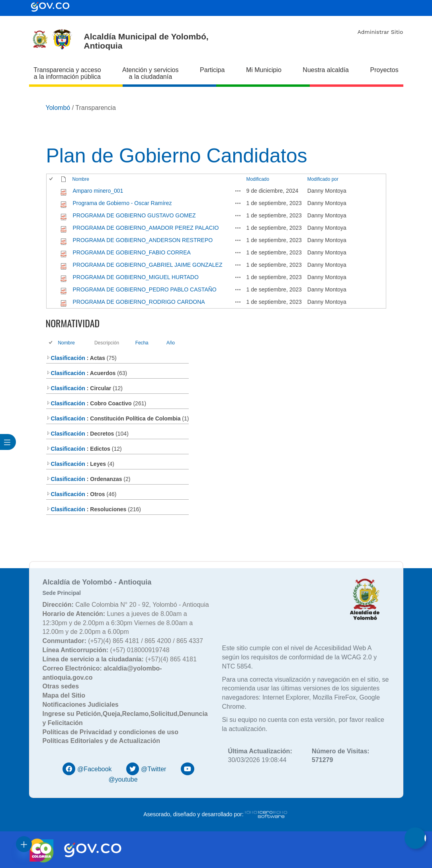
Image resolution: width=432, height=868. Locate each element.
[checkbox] (52, 179)
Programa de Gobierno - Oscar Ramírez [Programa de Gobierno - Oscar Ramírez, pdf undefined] (122, 203)
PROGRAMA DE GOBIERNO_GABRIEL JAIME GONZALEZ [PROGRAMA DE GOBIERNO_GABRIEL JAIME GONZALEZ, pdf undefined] (148, 265)
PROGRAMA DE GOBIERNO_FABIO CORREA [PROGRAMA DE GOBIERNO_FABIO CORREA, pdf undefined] (132, 252)
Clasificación (66, 358)
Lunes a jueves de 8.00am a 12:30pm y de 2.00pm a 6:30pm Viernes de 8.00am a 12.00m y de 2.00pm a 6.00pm (118, 623)
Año (171, 343)
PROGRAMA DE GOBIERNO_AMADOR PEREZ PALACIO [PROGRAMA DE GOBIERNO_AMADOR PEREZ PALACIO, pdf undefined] (146, 228)
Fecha (142, 343)
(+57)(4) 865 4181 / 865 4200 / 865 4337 (123, 641)
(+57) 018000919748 (106, 650)
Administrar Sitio (380, 32)
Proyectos (384, 70)
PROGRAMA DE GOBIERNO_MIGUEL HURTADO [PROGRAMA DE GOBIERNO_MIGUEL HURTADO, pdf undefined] (136, 277)
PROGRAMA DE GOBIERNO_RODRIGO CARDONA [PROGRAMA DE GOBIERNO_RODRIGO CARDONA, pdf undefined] (139, 302)
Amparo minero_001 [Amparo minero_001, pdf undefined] (98, 191)
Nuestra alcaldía (326, 70)
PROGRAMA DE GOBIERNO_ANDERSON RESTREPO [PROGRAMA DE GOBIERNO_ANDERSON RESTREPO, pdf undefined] (143, 240)
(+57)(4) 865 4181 (120, 659)
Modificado (258, 179)
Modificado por (323, 179)
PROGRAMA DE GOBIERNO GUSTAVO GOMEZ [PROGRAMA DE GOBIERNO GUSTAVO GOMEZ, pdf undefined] (134, 215)
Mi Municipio (264, 70)
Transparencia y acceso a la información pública (67, 73)
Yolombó (58, 108)
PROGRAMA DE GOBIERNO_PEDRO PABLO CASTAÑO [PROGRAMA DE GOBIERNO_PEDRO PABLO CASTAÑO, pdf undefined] (145, 289)
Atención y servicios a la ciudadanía (150, 73)
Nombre (81, 179)
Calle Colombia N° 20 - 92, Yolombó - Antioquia (126, 605)
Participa (212, 70)
